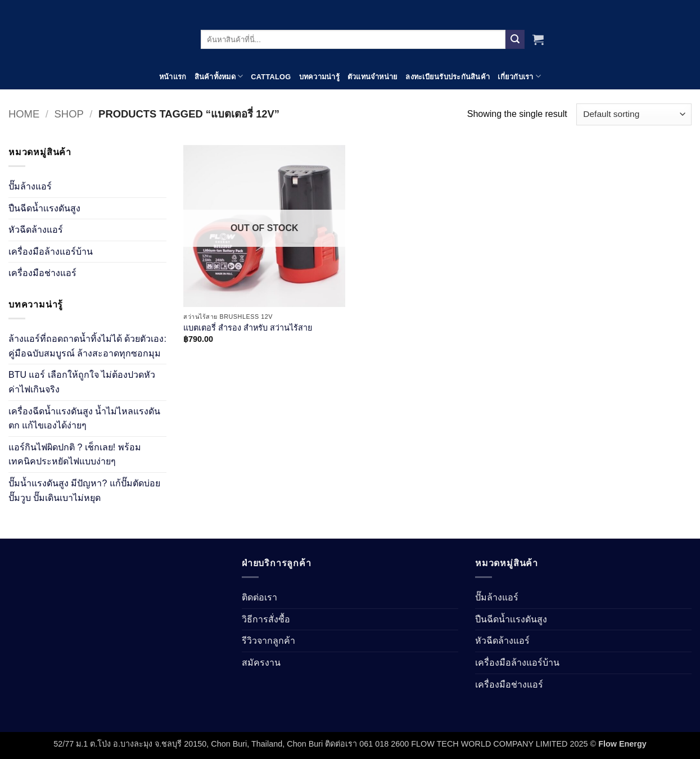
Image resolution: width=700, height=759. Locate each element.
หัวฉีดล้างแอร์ (36, 230)
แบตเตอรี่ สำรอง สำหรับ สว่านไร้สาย (248, 328)
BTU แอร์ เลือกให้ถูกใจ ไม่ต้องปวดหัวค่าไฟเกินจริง (82, 382)
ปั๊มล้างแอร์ (30, 186)
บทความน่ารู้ (319, 77)
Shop (69, 114)
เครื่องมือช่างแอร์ (42, 273)
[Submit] (515, 39)
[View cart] (538, 39)
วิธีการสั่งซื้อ (266, 619)
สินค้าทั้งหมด (219, 76)
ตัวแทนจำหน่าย (373, 77)
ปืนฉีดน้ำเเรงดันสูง (44, 208)
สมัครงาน (261, 663)
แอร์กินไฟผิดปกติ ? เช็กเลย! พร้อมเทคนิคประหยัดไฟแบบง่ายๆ (75, 455)
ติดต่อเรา (259, 597)
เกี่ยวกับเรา (519, 76)
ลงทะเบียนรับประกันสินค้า (448, 77)
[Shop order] (634, 114)
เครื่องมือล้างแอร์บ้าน (51, 252)
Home (24, 114)
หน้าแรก (173, 77)
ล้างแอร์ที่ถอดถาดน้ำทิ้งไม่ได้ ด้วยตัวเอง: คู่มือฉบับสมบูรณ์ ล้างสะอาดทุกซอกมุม (87, 346)
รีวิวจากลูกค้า (268, 641)
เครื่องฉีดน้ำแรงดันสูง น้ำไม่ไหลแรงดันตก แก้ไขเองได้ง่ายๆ (84, 419)
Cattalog (271, 77)
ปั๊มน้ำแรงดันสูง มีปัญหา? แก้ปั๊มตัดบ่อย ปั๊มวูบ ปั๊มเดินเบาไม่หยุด (84, 491)
